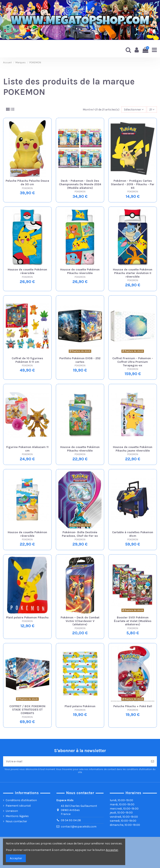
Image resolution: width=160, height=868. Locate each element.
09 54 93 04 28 (71, 820)
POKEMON (27, 188)
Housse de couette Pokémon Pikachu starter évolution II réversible (133, 273)
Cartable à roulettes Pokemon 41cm (133, 534)
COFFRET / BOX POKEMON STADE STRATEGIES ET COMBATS (27, 710)
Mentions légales (17, 816)
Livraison (12, 811)
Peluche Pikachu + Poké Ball (133, 706)
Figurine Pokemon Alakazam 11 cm (27, 449)
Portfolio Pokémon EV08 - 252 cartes (80, 360)
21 (152, 110)
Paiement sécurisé (18, 806)
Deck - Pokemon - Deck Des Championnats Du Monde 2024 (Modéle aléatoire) (80, 184)
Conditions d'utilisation (21, 800)
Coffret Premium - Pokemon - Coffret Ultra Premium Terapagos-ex (133, 362)
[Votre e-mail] (76, 761)
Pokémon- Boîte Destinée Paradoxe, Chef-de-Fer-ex (80, 534)
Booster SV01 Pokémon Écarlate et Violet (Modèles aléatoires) (133, 621)
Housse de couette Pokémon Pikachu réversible (80, 271)
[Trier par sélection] (134, 110)
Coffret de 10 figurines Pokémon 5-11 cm (27, 360)
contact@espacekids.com (79, 827)
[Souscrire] (152, 761)
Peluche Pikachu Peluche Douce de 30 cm (27, 183)
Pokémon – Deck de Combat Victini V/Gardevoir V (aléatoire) (80, 621)
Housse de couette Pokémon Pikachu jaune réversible (133, 449)
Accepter (16, 858)
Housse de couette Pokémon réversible (27, 271)
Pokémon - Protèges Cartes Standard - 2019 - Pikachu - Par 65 (133, 184)
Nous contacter (16, 821)
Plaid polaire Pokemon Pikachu (27, 617)
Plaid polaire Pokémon (80, 706)
